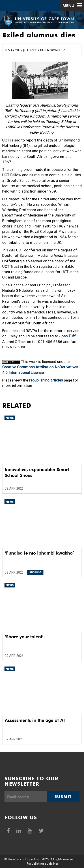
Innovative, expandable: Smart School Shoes (37, 472)
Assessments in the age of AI (35, 720)
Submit (63, 797)
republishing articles (46, 380)
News (10, 418)
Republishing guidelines (42, 864)
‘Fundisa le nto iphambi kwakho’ (39, 553)
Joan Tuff (67, 336)
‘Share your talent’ (24, 637)
